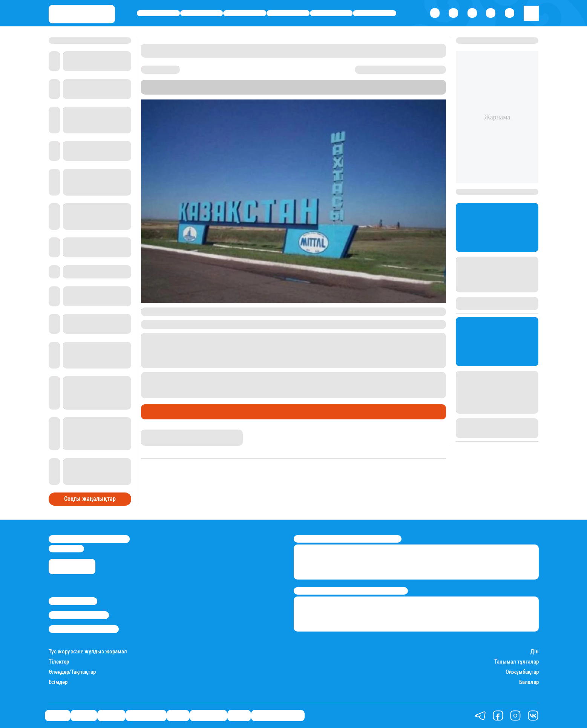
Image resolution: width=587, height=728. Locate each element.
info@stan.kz (66, 549)
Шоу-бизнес (375, 13)
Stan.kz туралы (73, 601)
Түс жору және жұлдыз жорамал (88, 652)
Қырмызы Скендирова (170, 433)
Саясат (158, 13)
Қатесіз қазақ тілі (278, 715)
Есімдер (58, 682)
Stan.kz (326, 91)
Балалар (529, 682)
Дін (535, 652)
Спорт (331, 13)
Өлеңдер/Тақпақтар (72, 672)
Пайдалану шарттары (84, 629)
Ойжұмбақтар (522, 672)
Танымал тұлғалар (516, 662)
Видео (239, 715)
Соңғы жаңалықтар (90, 499)
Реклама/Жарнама (79, 615)
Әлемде (245, 13)
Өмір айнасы (288, 13)
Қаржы (201, 13)
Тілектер (59, 662)
